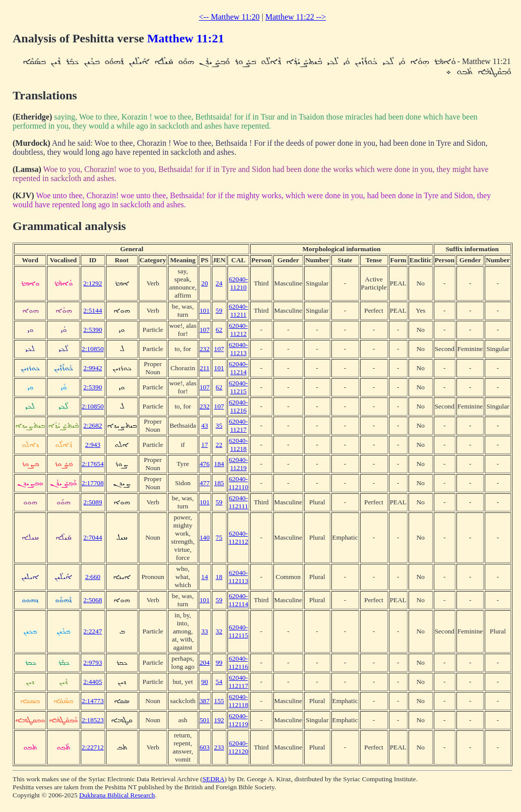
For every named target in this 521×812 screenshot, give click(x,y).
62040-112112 (238, 537)
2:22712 (93, 747)
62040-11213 (239, 349)
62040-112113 (238, 577)
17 (205, 445)
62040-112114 (238, 600)
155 (219, 701)
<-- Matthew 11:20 (229, 17)
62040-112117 (238, 682)
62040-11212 (239, 330)
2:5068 (93, 600)
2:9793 (93, 662)
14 (205, 577)
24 (219, 283)
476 (205, 464)
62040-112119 (238, 720)
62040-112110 (238, 483)
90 (205, 682)
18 (219, 577)
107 (205, 330)
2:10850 (93, 349)
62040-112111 (238, 502)
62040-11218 (239, 445)
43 (205, 425)
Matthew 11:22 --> (296, 17)
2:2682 (93, 425)
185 (219, 483)
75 (219, 537)
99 (219, 662)
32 (219, 631)
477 (205, 483)
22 (219, 445)
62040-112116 (238, 662)
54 (219, 682)
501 (205, 720)
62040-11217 (239, 425)
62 (219, 330)
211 (205, 368)
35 (219, 425)
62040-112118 (238, 701)
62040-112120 (239, 747)
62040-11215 (239, 387)
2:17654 (93, 464)
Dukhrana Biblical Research (117, 795)
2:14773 (93, 701)
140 (205, 537)
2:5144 (93, 310)
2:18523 (93, 720)
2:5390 (93, 330)
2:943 (93, 445)
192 (219, 720)
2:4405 (93, 682)
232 (205, 349)
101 (205, 310)
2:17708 (93, 483)
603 (205, 747)
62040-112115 (238, 631)
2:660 (93, 577)
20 (205, 283)
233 (219, 747)
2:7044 (93, 537)
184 (219, 464)
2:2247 (93, 631)
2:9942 (93, 368)
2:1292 (93, 283)
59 (219, 310)
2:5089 (93, 502)
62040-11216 (239, 406)
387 (205, 701)
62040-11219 (239, 464)
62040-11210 (239, 283)
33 (205, 631)
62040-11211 (239, 310)
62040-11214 (239, 368)
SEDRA (213, 779)
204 (205, 662)
